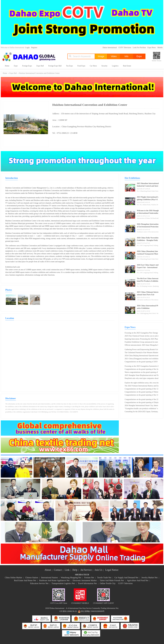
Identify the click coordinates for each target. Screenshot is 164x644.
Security (104, 66)
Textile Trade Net (104, 578)
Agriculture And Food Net (138, 580)
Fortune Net (89, 578)
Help (75, 570)
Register (34, 48)
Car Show (93, 66)
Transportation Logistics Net (63, 583)
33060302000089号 (97, 611)
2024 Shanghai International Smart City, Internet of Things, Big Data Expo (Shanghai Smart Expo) (142, 406)
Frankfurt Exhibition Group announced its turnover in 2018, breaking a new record (141, 342)
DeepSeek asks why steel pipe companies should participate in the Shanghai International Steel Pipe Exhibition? (142, 379)
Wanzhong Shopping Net (71, 578)
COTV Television (125, 48)
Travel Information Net (87, 583)
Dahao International (110, 48)
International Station (49, 578)
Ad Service (86, 570)
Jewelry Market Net (149, 578)
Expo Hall (40, 66)
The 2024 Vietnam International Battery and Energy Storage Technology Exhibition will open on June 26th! (142, 386)
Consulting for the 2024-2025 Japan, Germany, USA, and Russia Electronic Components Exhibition (141, 412)
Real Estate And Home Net (25, 580)
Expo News (152, 48)
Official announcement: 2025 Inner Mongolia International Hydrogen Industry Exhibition (141, 345)
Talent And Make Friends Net (112, 580)
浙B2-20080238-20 (70, 611)
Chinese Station (32, 578)
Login (27, 48)
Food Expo (81, 66)
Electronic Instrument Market (85, 580)
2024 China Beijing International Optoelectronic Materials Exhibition (141, 356)
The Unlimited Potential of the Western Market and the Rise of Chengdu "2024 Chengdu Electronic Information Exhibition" (142, 353)
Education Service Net (39, 583)
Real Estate (127, 66)
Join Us (98, 570)
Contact (58, 570)
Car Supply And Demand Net (126, 578)
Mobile (160, 48)
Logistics (115, 66)
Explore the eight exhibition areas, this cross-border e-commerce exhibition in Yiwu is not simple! (142, 383)
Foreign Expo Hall (55, 66)
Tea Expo (69, 66)
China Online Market (13, 578)
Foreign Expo (27, 66)
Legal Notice (112, 570)
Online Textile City (108, 583)
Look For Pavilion (139, 48)
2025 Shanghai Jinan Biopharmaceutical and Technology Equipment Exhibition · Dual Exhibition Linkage (142, 376)
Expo (16, 66)
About (48, 570)
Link (67, 570)
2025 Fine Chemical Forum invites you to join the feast (142, 336)
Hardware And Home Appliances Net (54, 580)
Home (7, 66)
